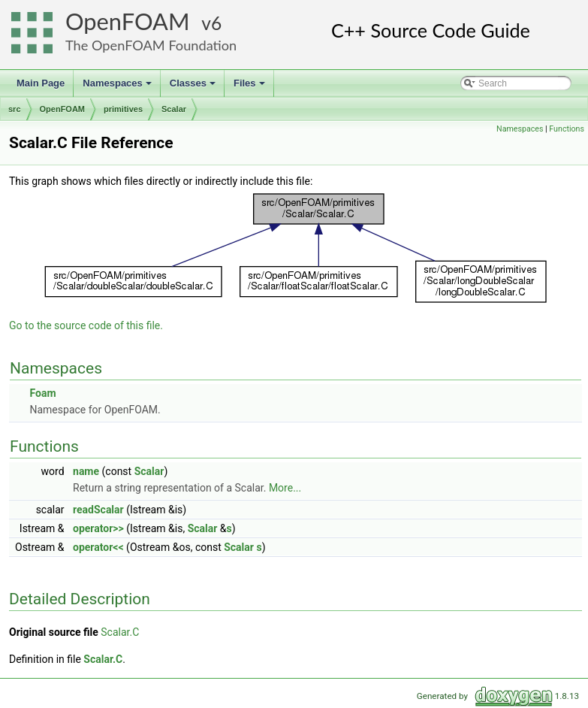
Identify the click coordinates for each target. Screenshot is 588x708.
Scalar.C (120, 632)
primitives (123, 109)
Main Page (41, 83)
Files (250, 87)
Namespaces (118, 87)
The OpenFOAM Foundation (151, 45)
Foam (42, 393)
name (86, 471)
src (15, 109)
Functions (567, 129)
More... (285, 488)
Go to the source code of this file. (86, 325)
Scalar (174, 109)
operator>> (98, 528)
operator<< (98, 547)
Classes (194, 87)
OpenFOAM (128, 21)
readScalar (98, 510)
